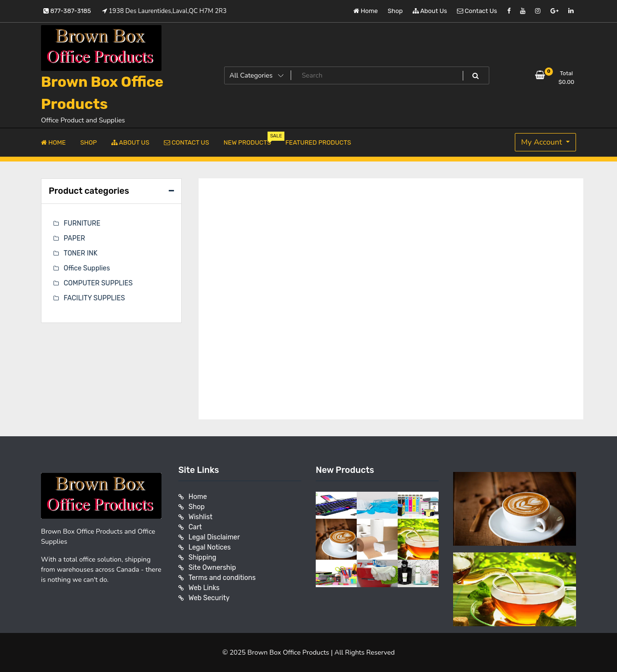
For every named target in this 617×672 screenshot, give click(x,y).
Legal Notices (210, 547)
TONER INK (80, 253)
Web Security (209, 598)
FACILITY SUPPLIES (94, 298)
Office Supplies (87, 268)
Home (366, 11)
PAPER (74, 238)
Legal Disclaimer (214, 537)
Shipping (202, 558)
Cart (195, 527)
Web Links (204, 588)
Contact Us (477, 11)
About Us (430, 11)
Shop (395, 11)
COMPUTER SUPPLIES (98, 283)
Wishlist (201, 517)
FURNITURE (82, 223)
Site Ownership (212, 568)
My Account (543, 142)
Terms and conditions (222, 578)
